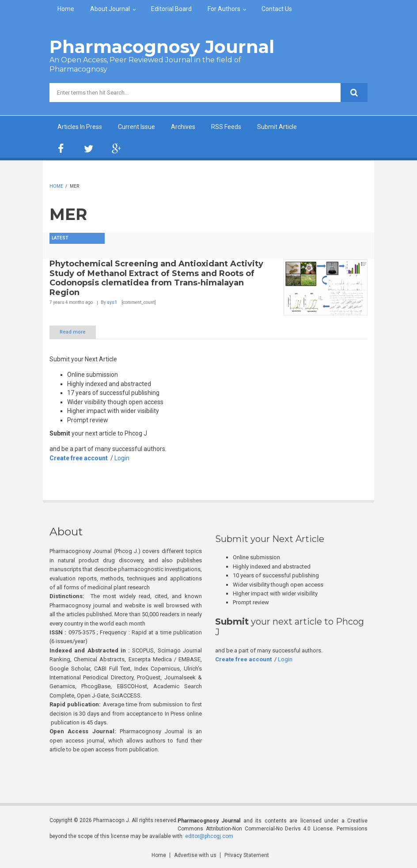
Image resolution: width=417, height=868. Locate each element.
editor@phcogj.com (209, 836)
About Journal (110, 9)
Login (122, 458)
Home (66, 9)
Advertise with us (195, 855)
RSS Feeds (226, 127)
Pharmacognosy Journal (162, 47)
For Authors (224, 9)
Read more (73, 332)
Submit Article (277, 127)
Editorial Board (171, 9)
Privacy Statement (247, 855)
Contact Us (277, 9)
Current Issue (136, 127)
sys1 (112, 302)
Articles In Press (80, 127)
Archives (183, 127)
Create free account (79, 458)
